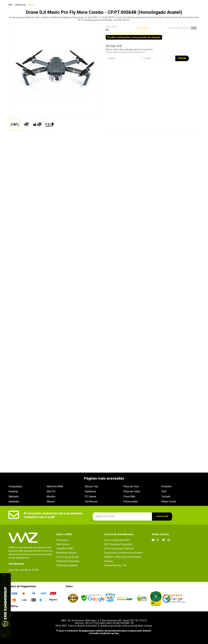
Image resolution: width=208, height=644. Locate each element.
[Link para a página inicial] (10, 5)
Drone (31, 5)
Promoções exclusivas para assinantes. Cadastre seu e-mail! (54, 515)
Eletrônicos (20, 5)
